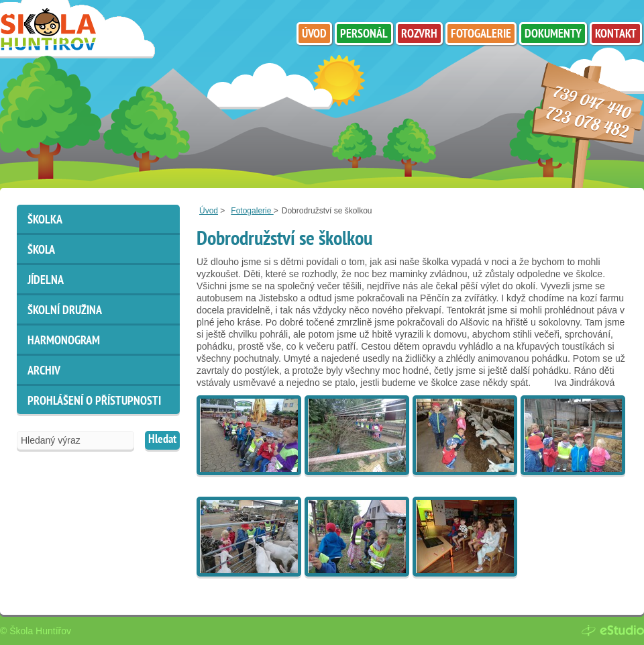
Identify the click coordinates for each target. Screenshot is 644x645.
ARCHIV (44, 371)
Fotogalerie (252, 211)
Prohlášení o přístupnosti (94, 402)
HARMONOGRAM (64, 341)
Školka (45, 220)
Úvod (209, 211)
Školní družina (65, 311)
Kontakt (616, 35)
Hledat (162, 440)
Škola (41, 251)
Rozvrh (419, 35)
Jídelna (46, 281)
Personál (364, 35)
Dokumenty (553, 35)
